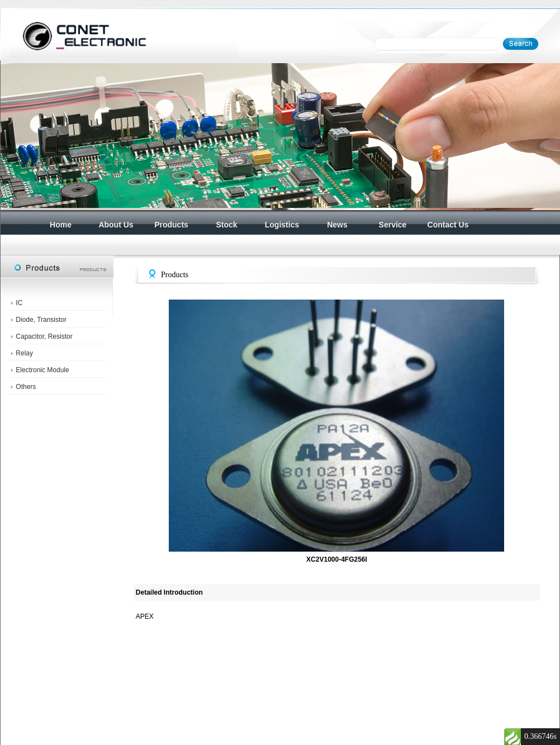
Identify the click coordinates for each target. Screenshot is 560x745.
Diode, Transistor (41, 320)
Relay (24, 353)
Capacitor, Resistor (44, 336)
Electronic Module (42, 370)
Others (26, 387)
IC (19, 303)
